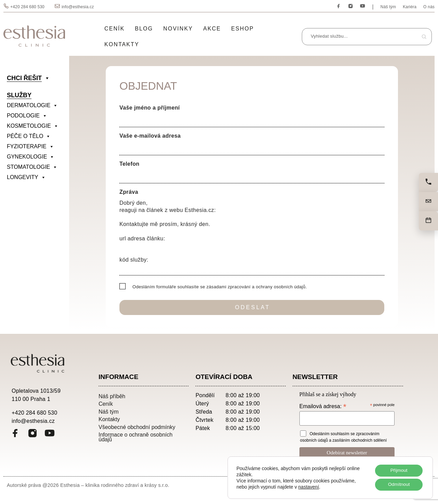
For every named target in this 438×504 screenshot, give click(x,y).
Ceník (114, 29)
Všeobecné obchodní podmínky (137, 427)
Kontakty (122, 44)
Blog (144, 29)
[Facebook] (339, 6)
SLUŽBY (19, 95)
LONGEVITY (26, 177)
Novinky (178, 29)
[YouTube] (363, 6)
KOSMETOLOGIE (33, 126)
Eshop (243, 29)
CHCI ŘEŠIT (28, 78)
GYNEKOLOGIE (31, 157)
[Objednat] (428, 221)
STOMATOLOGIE (32, 167)
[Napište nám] (428, 202)
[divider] (36, 188)
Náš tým (388, 7)
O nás (429, 7)
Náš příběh (112, 396)
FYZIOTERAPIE (30, 147)
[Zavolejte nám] (428, 182)
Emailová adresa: (323, 406)
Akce (212, 29)
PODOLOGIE (27, 116)
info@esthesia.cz (78, 7)
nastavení (309, 487)
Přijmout (398, 470)
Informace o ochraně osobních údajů (136, 437)
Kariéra (410, 7)
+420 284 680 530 (27, 7)
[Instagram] (351, 6)
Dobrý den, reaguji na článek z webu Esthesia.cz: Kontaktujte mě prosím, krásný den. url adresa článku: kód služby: (252, 236)
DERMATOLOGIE (32, 105)
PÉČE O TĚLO (29, 136)
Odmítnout (398, 484)
